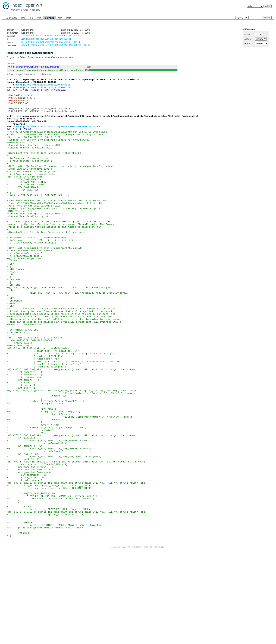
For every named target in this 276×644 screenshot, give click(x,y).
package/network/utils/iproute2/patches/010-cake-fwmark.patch (50, 72)
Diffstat (11, 65)
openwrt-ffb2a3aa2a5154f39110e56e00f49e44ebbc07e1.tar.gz (55, 46)
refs (23, 18)
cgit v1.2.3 (126, 641)
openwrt (34, 5)
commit (49, 18)
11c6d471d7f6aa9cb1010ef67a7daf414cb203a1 (46, 39)
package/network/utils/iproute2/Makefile (37, 69)
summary (12, 18)
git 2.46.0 (135, 641)
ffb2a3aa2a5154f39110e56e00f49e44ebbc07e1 (46, 36)
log (31, 18)
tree (39, 18)
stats (68, 18)
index (17, 5)
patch (77, 36)
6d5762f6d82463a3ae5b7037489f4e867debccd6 (46, 43)
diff (60, 18)
